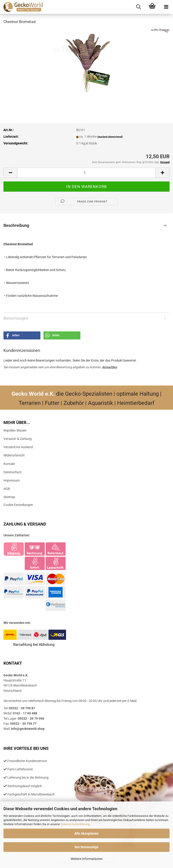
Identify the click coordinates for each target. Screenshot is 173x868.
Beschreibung (16, 225)
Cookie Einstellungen (18, 505)
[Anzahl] (86, 173)
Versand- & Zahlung (18, 439)
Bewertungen (16, 318)
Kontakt (9, 464)
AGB (7, 489)
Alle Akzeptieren (86, 833)
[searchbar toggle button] (138, 7)
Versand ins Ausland (18, 447)
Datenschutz (13, 472)
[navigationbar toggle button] (166, 7)
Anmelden (110, 367)
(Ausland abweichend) (110, 137)
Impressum (12, 480)
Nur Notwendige (86, 847)
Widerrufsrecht (14, 455)
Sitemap (9, 497)
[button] (10, 173)
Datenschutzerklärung (75, 824)
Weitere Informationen (87, 859)
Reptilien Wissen (15, 430)
